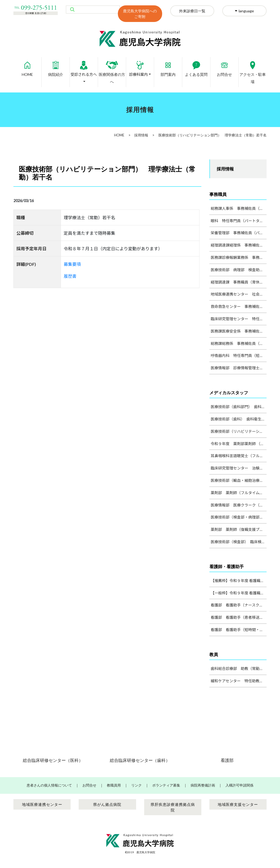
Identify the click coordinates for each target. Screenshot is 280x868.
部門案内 (168, 67)
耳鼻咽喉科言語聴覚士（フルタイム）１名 (239, 456)
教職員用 (114, 785)
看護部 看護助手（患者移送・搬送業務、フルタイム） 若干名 (239, 617)
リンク (137, 785)
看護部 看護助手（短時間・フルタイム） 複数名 (239, 630)
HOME (27, 67)
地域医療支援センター (238, 804)
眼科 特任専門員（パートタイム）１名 (239, 221)
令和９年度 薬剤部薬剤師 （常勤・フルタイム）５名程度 (239, 444)
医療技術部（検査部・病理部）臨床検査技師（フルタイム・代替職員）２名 (239, 517)
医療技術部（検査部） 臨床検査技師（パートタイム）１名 (239, 542)
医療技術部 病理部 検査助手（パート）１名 (239, 270)
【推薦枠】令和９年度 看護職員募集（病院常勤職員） (239, 581)
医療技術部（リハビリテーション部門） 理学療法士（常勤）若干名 (239, 431)
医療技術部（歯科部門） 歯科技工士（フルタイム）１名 (239, 407)
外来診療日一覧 (192, 11)
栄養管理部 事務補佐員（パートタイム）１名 (239, 233)
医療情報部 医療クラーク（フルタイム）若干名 (239, 505)
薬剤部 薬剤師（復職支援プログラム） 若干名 (239, 529)
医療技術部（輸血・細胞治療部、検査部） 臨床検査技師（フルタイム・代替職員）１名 (239, 480)
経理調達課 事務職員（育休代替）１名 (239, 282)
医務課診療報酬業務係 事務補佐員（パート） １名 (239, 257)
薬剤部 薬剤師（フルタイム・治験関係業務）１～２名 (239, 493)
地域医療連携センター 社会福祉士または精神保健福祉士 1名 (239, 294)
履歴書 (70, 276)
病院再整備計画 (203, 785)
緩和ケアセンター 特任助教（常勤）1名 (239, 681)
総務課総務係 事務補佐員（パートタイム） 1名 (239, 343)
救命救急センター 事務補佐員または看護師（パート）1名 (239, 306)
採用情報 (141, 135)
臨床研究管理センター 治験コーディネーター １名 (239, 468)
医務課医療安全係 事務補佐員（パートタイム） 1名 (239, 331)
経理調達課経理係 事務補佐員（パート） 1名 (239, 245)
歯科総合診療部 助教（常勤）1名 (239, 668)
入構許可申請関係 (239, 785)
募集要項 (72, 264)
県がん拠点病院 (107, 804)
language (244, 11)
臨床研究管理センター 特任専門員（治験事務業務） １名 (239, 319)
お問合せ (224, 67)
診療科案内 (139, 67)
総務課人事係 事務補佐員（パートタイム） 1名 (239, 208)
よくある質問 (196, 67)
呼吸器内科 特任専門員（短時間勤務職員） (239, 355)
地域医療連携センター (42, 804)
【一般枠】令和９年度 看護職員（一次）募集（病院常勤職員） (239, 593)
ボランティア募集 (166, 785)
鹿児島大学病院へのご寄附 (140, 14)
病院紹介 (56, 67)
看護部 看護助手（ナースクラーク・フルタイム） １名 (239, 605)
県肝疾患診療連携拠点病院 (173, 807)
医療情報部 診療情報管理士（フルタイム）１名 (239, 368)
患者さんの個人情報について (49, 785)
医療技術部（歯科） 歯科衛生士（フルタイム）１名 (239, 419)
